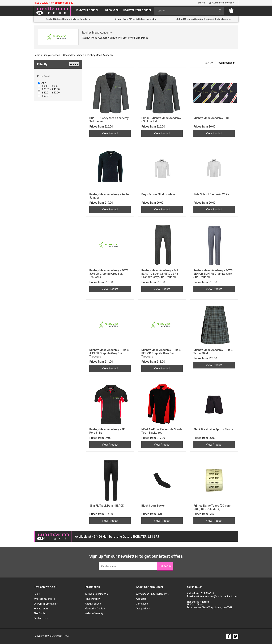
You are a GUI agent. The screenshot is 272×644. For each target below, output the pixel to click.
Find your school (87, 10)
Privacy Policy (92, 599)
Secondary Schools (74, 55)
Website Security (94, 613)
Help (36, 594)
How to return (41, 609)
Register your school (137, 10)
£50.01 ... (47, 96)
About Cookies (93, 604)
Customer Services (222, 3)
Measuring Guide (94, 609)
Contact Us (40, 618)
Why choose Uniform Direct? (151, 594)
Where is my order (44, 599)
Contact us (142, 604)
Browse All (112, 10)
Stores (201, 3)
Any (44, 83)
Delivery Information (45, 604)
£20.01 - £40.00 (51, 89)
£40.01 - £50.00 (51, 93)
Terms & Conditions (95, 594)
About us (141, 599)
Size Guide (39, 613)
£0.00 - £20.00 (50, 86)
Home (37, 55)
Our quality (142, 609)
